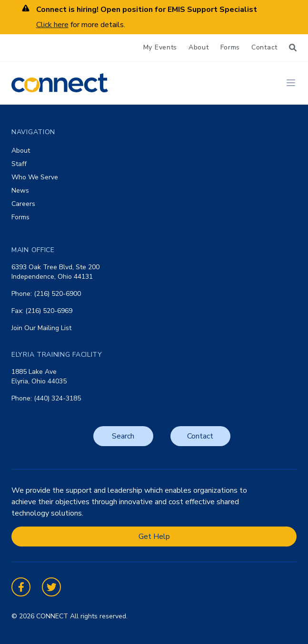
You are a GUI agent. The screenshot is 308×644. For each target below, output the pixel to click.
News (20, 190)
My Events (160, 47)
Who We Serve (35, 177)
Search (123, 436)
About (199, 47)
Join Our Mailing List (41, 328)
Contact (264, 47)
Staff (19, 164)
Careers (23, 204)
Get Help (154, 537)
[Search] (293, 48)
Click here (52, 25)
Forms (230, 47)
